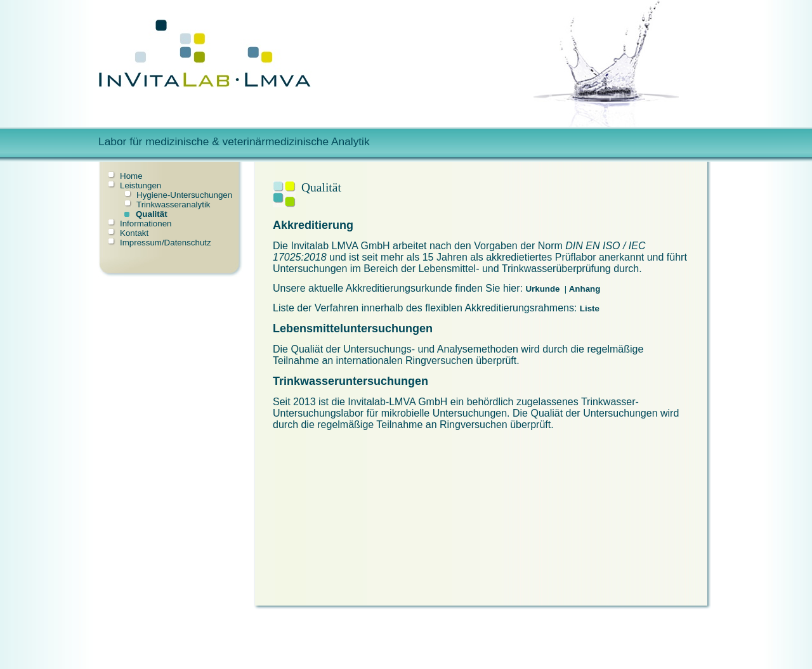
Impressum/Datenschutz (166, 243)
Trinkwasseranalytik (174, 205)
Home (131, 176)
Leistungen (141, 185)
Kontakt (134, 233)
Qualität (152, 214)
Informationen (146, 224)
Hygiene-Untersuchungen (184, 195)
